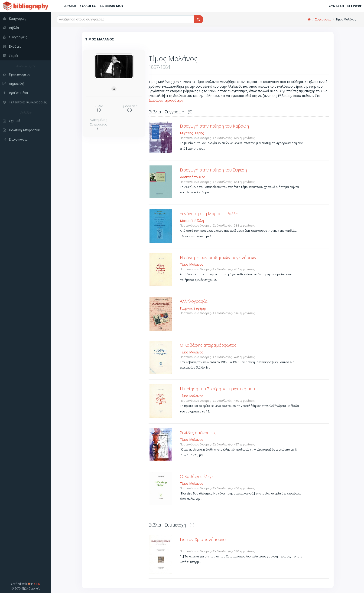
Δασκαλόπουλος (193, 177)
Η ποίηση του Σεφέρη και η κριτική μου (217, 389)
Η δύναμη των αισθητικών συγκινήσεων (218, 257)
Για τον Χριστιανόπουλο (203, 539)
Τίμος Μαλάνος (192, 264)
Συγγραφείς (323, 19)
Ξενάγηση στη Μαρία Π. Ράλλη (209, 214)
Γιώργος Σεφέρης (193, 308)
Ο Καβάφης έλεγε (197, 476)
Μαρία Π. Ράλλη (192, 221)
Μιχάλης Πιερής (192, 133)
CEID (37, 584)
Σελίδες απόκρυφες (198, 433)
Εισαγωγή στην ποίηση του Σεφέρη (213, 170)
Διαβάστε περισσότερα (166, 100)
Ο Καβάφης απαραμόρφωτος (208, 345)
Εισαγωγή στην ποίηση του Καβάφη (214, 126)
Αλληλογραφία (194, 301)
